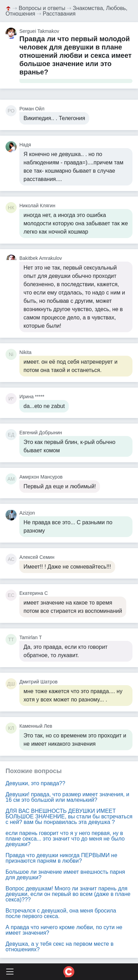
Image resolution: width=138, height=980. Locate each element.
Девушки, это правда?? (35, 783)
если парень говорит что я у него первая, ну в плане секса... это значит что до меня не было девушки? (65, 839)
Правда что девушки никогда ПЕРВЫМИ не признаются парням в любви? (61, 858)
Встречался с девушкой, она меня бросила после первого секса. (61, 913)
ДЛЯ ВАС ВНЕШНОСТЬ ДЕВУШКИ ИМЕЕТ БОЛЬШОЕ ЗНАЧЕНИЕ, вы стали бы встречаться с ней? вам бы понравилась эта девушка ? (69, 816)
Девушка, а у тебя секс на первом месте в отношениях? (59, 947)
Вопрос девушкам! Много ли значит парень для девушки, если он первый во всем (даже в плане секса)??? (68, 894)
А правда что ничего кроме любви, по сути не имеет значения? (64, 930)
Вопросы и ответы (42, 8)
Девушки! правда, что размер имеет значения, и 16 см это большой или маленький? (67, 797)
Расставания (59, 14)
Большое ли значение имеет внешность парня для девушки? (65, 875)
